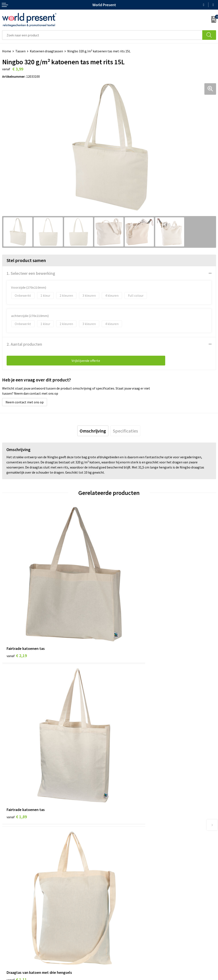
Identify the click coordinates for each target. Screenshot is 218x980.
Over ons (118, 865)
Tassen (20, 51)
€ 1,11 (17, 746)
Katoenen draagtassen (46, 51)
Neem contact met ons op (25, 402)
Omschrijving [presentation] (93, 431)
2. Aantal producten (24, 344)
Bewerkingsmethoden (127, 891)
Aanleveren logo (123, 898)
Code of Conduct (123, 878)
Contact (8, 931)
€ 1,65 (124, 746)
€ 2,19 (17, 619)
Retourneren (11, 944)
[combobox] (102, 35)
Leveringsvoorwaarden (128, 885)
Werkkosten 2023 (124, 872)
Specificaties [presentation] (125, 431)
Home (7, 51)
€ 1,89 (124, 619)
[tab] (93, 431)
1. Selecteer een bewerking (31, 273)
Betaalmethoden (15, 938)
